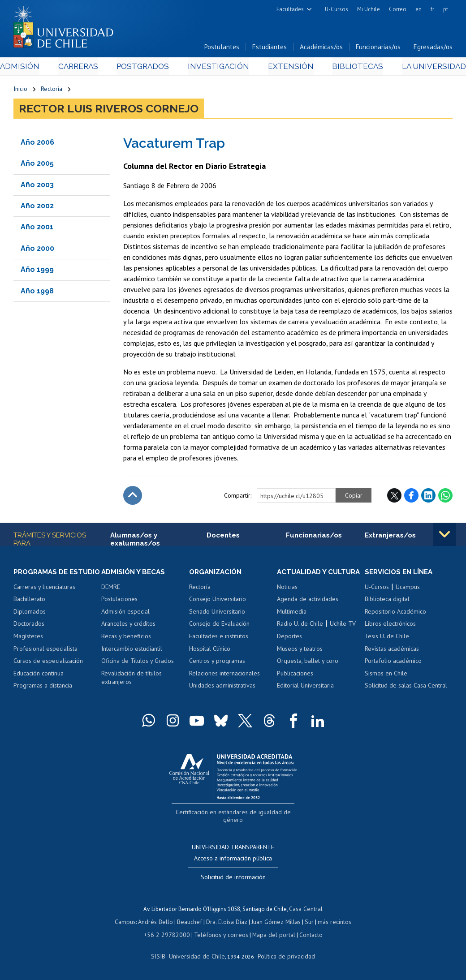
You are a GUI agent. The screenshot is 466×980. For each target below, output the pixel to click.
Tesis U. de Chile (387, 638)
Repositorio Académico (395, 614)
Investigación (219, 68)
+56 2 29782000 (170, 935)
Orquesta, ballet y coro (308, 671)
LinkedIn (428, 497)
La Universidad (419, 68)
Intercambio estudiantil (132, 650)
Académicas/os (321, 49)
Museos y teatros (300, 659)
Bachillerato (29, 610)
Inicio (20, 90)
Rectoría (52, 90)
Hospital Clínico (210, 650)
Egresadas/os (433, 49)
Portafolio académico (393, 663)
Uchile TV (343, 634)
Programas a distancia (43, 696)
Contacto (305, 935)
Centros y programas (217, 663)
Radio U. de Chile (300, 634)
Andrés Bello (159, 922)
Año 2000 (37, 250)
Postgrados (148, 68)
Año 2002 (37, 208)
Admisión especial (125, 614)
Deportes (289, 646)
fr (432, 9)
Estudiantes (270, 49)
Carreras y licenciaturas (44, 597)
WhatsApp (445, 497)
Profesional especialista (45, 659)
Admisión (34, 68)
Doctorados (29, 634)
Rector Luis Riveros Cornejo (109, 110)
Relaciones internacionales (224, 675)
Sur (306, 922)
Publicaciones (295, 683)
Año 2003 (37, 186)
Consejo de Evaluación (219, 626)
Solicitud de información (233, 878)
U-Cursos (337, 9)
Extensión (286, 68)
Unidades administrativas (222, 688)
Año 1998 (37, 292)
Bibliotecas (347, 68)
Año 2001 (37, 229)
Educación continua (39, 683)
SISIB (163, 956)
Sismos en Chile (386, 675)
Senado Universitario (217, 614)
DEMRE (111, 589)
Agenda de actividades (308, 610)
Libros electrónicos (390, 626)
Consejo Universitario (218, 601)
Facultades (290, 9)
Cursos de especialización (48, 671)
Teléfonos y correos (220, 935)
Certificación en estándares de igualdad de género (234, 822)
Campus (130, 922)
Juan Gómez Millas (274, 922)
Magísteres (28, 646)
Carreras (87, 68)
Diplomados (30, 622)
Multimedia (292, 622)
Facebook (411, 497)
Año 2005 (37, 165)
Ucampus (408, 589)
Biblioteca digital (387, 601)
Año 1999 (37, 271)
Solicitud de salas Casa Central (406, 688)
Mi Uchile (369, 9)
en (419, 9)
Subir (133, 497)
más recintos (330, 922)
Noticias (287, 597)
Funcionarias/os (378, 49)
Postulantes (222, 49)
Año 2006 (37, 144)
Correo (398, 9)
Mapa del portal (269, 935)
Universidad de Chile (198, 956)
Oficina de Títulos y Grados (138, 663)
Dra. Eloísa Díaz (227, 922)
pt (446, 9)
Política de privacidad (283, 956)
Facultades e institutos (219, 638)
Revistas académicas (392, 650)
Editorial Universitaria (305, 696)
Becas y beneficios (126, 638)
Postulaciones (119, 601)
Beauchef (191, 922)
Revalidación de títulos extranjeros (132, 680)
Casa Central (306, 910)
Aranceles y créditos (128, 626)
